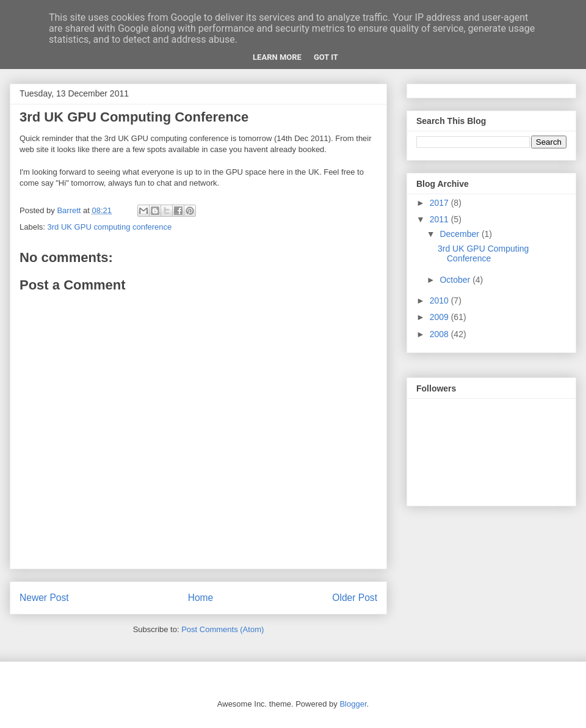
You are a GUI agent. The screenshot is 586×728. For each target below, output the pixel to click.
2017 (440, 203)
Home (201, 598)
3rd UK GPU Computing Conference (483, 254)
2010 (440, 300)
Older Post (355, 598)
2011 (440, 219)
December (460, 234)
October (456, 280)
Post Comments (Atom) (222, 629)
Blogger (353, 704)
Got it (326, 57)
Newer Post (44, 598)
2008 (440, 334)
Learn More (277, 57)
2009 (440, 317)
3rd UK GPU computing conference (110, 227)
